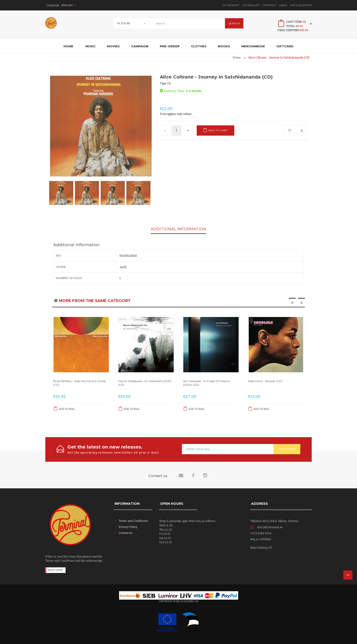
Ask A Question (301, 5)
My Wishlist (251, 5)
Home (237, 57)
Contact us (126, 532)
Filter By (124, 23)
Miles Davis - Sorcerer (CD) (265, 381)
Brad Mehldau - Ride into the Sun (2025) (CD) (80, 383)
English (69, 5)
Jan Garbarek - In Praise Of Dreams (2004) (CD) (207, 383)
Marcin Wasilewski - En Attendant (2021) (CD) (145, 383)
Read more (55, 570)
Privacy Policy (128, 527)
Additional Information (178, 229)
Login (283, 5)
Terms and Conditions (133, 520)
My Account (231, 5)
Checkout (269, 5)
